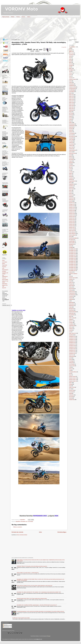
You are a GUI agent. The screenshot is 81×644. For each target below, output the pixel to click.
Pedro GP (4, 278)
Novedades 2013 (72, 249)
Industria (71, 158)
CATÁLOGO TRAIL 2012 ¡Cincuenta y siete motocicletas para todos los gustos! (32, 566)
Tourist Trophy (72, 366)
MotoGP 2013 (72, 206)
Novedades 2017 (72, 255)
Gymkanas (71, 149)
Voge (70, 386)
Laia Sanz (71, 166)
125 (70, 48)
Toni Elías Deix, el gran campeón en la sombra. (21, 618)
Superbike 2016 (72, 342)
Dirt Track (71, 113)
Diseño (70, 116)
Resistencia (71, 309)
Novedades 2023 (72, 264)
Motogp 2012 (72, 204)
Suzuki (70, 358)
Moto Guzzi (71, 189)
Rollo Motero (5, 284)
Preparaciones (72, 293)
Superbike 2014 (72, 339)
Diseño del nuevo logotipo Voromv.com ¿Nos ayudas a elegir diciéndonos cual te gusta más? (35, 586)
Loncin (70, 169)
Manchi (70, 176)
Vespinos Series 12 (73, 378)
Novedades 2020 (72, 260)
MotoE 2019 (71, 198)
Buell (70, 67)
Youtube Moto (72, 400)
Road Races (71, 310)
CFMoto (71, 73)
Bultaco (71, 68)
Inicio (40, 532)
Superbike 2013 (72, 338)
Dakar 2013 (71, 95)
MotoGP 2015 (72, 209)
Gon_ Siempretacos (5, 276)
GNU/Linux (71, 146)
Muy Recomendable (73, 238)
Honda (70, 155)
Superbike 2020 (72, 349)
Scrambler (71, 324)
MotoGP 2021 (72, 218)
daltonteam (71, 110)
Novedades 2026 (72, 269)
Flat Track (71, 135)
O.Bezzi (71, 272)
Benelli (70, 61)
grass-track (71, 147)
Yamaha (31, 521)
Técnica (18, 17)
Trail (29, 521)
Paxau (3, 260)
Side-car (71, 327)
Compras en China (73, 87)
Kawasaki (71, 163)
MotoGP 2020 (72, 217)
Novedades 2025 (24, 521)
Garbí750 (71, 142)
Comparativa (72, 84)
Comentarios (6, 627)
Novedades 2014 (72, 250)
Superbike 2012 (72, 336)
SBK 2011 (71, 321)
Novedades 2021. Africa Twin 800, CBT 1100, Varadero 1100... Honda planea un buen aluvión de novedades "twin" (39, 592)
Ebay (70, 121)
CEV (70, 72)
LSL (70, 170)
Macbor (71, 175)
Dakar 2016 (71, 99)
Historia (71, 152)
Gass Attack (5, 262)
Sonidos (71, 330)
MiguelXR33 (18, 521)
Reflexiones (71, 306)
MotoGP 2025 (72, 224)
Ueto (3, 268)
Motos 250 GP (72, 230)
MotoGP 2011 (72, 203)
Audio (70, 59)
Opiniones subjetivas (73, 274)
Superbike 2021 (72, 350)
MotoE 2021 (71, 200)
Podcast (71, 290)
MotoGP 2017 (72, 212)
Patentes (71, 279)
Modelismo (71, 186)
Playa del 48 (5, 265)
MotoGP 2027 (72, 227)
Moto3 (70, 193)
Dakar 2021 (71, 107)
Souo (70, 332)
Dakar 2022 (71, 109)
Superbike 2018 (72, 346)
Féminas (71, 132)
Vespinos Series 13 (73, 380)
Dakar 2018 (71, 102)
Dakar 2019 (71, 104)
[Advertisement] (40, 29)
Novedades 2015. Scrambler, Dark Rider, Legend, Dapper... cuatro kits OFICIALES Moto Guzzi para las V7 (37, 605)
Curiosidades (72, 92)
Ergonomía (71, 127)
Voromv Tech (72, 390)
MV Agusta (71, 240)
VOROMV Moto (20, 9)
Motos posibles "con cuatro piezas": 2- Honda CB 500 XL (28, 573)
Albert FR (4, 288)
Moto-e (71, 190)
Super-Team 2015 (73, 333)
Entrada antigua (62, 532)
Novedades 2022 (72, 263)
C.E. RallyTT (71, 70)
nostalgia (71, 247)
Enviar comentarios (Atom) (22, 535)
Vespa (70, 375)
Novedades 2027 (72, 271)
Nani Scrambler (5, 280)
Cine (70, 76)
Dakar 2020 (71, 105)
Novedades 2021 (72, 261)
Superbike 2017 (72, 344)
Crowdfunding (72, 90)
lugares (71, 173)
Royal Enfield (72, 315)
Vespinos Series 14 (73, 381)
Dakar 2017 (71, 101)
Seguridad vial (72, 326)
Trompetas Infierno (73, 372)
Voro (70, 389)
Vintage (71, 384)
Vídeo (70, 383)
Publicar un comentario (18, 527)
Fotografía (71, 138)
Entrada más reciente (17, 532)
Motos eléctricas (72, 234)
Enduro (70, 122)
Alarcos (71, 50)
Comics (70, 82)
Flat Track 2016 (72, 136)
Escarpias (4, 271)
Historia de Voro (72, 153)
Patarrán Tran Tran (73, 278)
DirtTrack (71, 115)
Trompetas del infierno (5, 273)
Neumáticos (71, 244)
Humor (70, 156)
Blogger (49, 636)
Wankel (71, 393)
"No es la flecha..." (73, 47)
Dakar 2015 (71, 98)
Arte (70, 58)
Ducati (70, 118)
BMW (70, 62)
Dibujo (70, 112)
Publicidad (71, 299)
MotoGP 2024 (72, 223)
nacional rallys (72, 241)
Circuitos (71, 78)
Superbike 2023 (72, 353)
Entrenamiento (72, 124)
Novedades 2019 (72, 258)
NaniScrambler (72, 243)
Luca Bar (71, 172)
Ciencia (70, 75)
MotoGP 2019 (72, 215)
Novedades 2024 (72, 266)
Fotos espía (71, 139)
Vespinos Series (72, 376)
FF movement (72, 133)
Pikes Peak (71, 285)
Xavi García (71, 396)
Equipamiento (72, 126)
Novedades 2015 (72, 252)
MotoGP (71, 201)
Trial (70, 370)
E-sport (71, 119)
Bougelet (71, 65)
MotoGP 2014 (72, 207)
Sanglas (71, 319)
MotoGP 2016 (72, 210)
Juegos (71, 161)
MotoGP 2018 (72, 213)
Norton (70, 246)
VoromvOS (71, 392)
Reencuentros (72, 304)
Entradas (5, 625)
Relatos (13, 17)
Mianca (4, 264)
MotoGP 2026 (72, 226)
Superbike (71, 335)
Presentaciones (72, 295)
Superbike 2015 (72, 341)
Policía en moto (72, 292)
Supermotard (72, 356)
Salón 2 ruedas (72, 318)
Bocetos (23, 17)
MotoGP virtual (72, 229)
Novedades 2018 (72, 257)
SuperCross (71, 355)
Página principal (6, 17)
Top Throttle (72, 364)
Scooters (71, 322)
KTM (70, 164)
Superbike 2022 (72, 352)
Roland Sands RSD (73, 312)
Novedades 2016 (72, 254)
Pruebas (71, 298)
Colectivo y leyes (72, 79)
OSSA (70, 276)
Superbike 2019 (72, 347)
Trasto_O (71, 369)
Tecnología (71, 361)
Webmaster (71, 395)
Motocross (71, 195)
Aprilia (70, 56)
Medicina (71, 180)
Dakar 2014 (71, 96)
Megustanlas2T (5, 270)
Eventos (71, 130)
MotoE (70, 196)
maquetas (71, 178)
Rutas (70, 316)
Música (70, 237)
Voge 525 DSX (72, 387)
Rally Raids (71, 302)
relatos (70, 307)
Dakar (70, 93)
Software (71, 329)
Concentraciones (72, 89)
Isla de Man (71, 159)
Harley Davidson (72, 150)
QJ (70, 301)
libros (70, 167)
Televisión (71, 363)
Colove (70, 81)
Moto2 (70, 192)
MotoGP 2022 (72, 220)
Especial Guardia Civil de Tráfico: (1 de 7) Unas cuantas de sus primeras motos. (32, 599)
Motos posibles (72, 235)
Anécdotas (71, 55)
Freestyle (71, 141)
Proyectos (71, 296)
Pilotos (70, 287)
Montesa (71, 187)
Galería (29, 17)
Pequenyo (4, 267)
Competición (72, 85)
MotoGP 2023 (72, 221)
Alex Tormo (71, 53)
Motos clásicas (72, 232)
